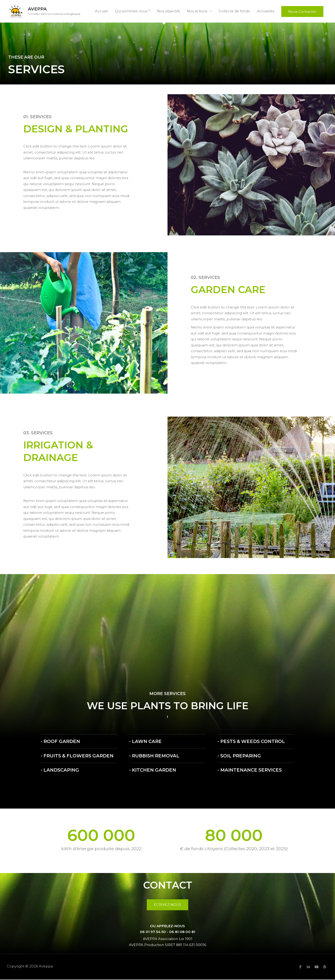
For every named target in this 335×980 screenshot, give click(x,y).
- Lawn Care (146, 742)
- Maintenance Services (250, 771)
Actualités (266, 12)
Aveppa (38, 10)
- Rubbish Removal (155, 756)
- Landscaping (60, 771)
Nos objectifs (168, 12)
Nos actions (197, 12)
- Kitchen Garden (153, 771)
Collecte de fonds (234, 12)
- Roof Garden (61, 742)
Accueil (101, 12)
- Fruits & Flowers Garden (78, 756)
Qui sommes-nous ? (132, 12)
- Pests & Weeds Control (252, 742)
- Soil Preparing (240, 756)
